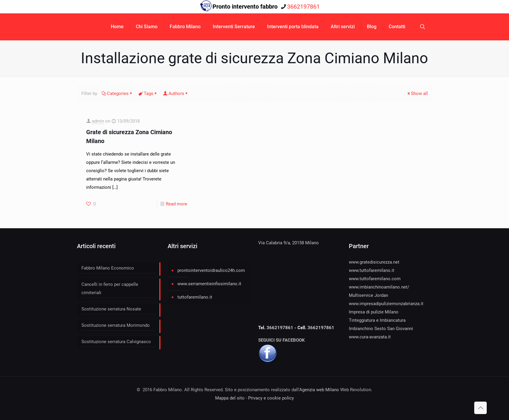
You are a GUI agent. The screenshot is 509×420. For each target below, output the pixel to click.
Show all (417, 93)
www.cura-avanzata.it (370, 337)
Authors (176, 93)
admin (98, 121)
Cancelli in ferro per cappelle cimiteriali (110, 289)
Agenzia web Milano (319, 390)
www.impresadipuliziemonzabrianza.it (386, 304)
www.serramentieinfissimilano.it (209, 284)
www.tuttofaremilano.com (375, 279)
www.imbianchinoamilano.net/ (379, 287)
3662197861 (280, 328)
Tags (148, 93)
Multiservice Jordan (368, 295)
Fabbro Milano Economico (108, 268)
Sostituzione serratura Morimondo (116, 325)
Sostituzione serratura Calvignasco (116, 342)
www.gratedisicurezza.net (374, 262)
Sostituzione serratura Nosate (111, 309)
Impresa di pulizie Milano (374, 312)
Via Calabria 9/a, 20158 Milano (289, 243)
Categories (117, 93)
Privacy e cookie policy (271, 398)
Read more (177, 204)
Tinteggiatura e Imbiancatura (377, 320)
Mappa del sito (230, 398)
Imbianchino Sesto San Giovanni (381, 329)
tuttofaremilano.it (195, 297)
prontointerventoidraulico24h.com (211, 270)
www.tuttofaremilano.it (372, 270)
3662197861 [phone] (303, 7)
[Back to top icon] (480, 408)
